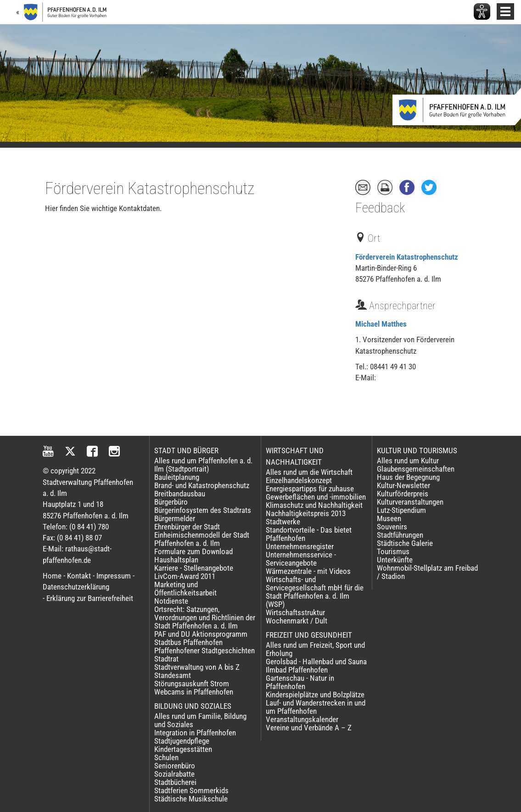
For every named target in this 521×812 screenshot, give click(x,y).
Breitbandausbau (180, 494)
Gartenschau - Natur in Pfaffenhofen (300, 682)
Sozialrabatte (174, 774)
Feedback (380, 208)
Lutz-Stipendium (401, 510)
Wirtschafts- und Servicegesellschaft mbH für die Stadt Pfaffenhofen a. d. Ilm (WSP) (315, 592)
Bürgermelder (175, 518)
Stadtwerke (283, 522)
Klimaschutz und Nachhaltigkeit (314, 505)
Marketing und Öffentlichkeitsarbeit (185, 589)
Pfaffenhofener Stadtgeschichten (204, 651)
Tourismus (393, 551)
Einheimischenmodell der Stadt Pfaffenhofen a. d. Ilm (202, 539)
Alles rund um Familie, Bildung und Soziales (200, 720)
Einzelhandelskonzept (299, 480)
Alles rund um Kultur (408, 461)
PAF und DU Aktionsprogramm (201, 634)
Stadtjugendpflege (182, 741)
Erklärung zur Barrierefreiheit (90, 598)
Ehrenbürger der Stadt (187, 527)
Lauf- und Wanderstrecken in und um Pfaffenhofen (316, 707)
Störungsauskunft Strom (192, 684)
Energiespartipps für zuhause (310, 489)
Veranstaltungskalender (302, 719)
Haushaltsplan (176, 560)
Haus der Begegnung (408, 477)
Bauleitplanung (177, 477)
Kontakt (79, 576)
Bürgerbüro (171, 502)
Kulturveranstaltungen (410, 502)
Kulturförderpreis (403, 494)
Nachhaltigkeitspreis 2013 (306, 513)
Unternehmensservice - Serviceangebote (301, 559)
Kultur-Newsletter (403, 485)
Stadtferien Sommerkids (191, 790)
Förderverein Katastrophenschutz (407, 257)
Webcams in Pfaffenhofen (194, 692)
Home (52, 576)
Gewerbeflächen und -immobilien (316, 497)
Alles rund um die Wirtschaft (309, 472)
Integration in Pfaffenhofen (195, 733)
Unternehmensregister (300, 546)
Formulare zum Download (193, 551)
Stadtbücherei (175, 782)
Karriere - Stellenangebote (194, 568)
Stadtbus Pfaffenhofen (188, 642)
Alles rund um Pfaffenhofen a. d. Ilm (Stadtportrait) (203, 465)
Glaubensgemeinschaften (416, 469)
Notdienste (171, 601)
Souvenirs (392, 527)
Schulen (166, 757)
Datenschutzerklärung (76, 587)
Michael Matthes (381, 324)
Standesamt (173, 675)
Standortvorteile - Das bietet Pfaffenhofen (309, 534)
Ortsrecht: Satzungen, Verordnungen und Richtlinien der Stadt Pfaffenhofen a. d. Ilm (205, 617)
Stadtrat (166, 659)
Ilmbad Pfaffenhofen (297, 670)
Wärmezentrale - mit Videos (308, 571)
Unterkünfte (395, 560)
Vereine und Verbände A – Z (309, 728)
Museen (389, 518)
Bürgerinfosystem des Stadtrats (203, 510)
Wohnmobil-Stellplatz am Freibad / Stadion (427, 572)
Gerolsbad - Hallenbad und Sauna (316, 662)
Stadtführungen (400, 535)
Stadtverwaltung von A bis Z (197, 667)
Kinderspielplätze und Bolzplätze (315, 695)
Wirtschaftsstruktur (295, 612)
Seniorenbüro (175, 766)
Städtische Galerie (405, 543)
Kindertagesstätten (183, 749)
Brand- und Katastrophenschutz (202, 485)
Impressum (114, 576)
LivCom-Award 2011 (185, 576)
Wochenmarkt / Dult (297, 621)
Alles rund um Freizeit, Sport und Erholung (315, 649)
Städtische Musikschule (191, 799)
